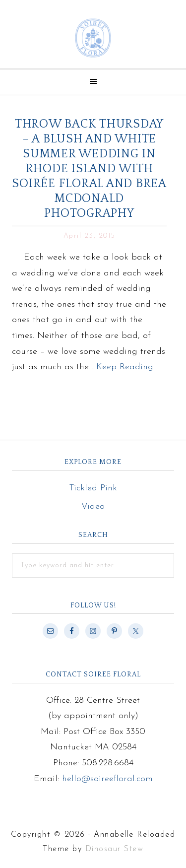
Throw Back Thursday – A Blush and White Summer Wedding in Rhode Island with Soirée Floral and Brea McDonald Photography (89, 169)
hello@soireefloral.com (107, 779)
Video (93, 506)
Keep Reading (125, 367)
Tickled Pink (93, 488)
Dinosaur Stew (115, 849)
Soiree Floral (93, 38)
